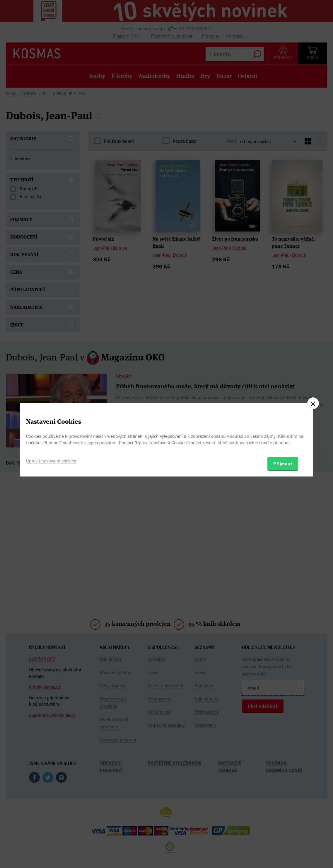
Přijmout (283, 464)
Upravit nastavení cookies (51, 461)
